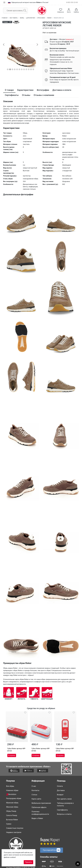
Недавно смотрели (14, 832)
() (70, 39)
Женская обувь (12, 807)
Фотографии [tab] (43, 90)
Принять (28, 862)
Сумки (9, 824)
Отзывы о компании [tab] (44, 95)
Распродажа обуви (14, 798)
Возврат (60, 795)
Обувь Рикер (11, 811)
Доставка (61, 790)
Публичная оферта (39, 807)
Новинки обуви (12, 790)
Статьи (34, 795)
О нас (34, 786)
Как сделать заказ (64, 799)
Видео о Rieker (37, 818)
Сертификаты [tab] (12, 95)
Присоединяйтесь (52, 850)
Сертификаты (62, 810)
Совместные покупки (15, 828)
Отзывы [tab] (26, 95)
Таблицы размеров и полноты (65, 804)
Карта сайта (36, 799)
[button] (4, 44)
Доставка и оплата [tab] (62, 90)
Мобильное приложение (41, 803)
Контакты (35, 790)
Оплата (60, 786)
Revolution (11, 794)
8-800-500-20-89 (72, 2)
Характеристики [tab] (25, 90)
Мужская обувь (12, 803)
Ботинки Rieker (12, 820)
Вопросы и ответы (64, 814)
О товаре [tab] (9, 90)
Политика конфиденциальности (40, 813)
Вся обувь (10, 786)
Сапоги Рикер (12, 815)
